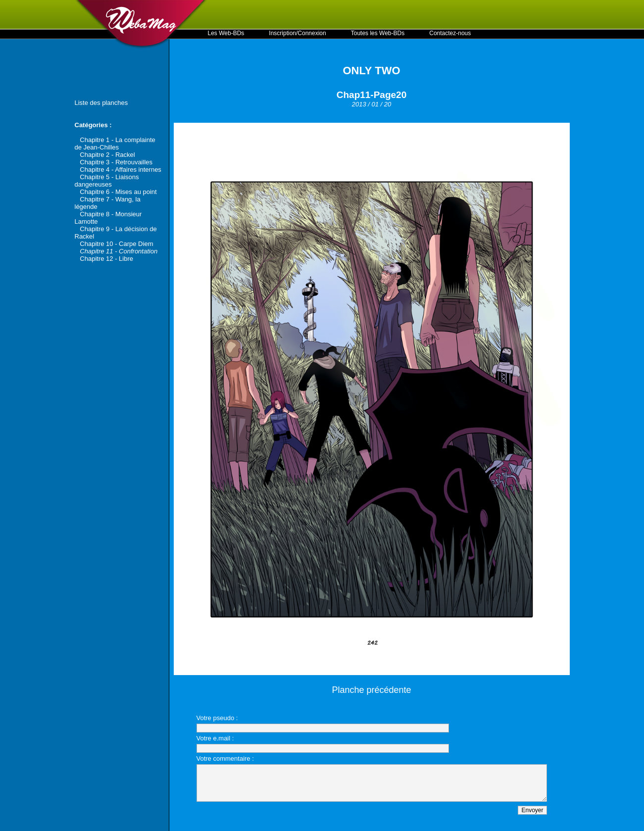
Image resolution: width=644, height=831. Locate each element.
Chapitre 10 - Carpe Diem (116, 244)
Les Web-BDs (226, 33)
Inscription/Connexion (297, 33)
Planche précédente (371, 690)
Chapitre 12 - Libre (106, 259)
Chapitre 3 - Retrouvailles (116, 162)
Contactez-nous (450, 33)
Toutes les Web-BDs (378, 33)
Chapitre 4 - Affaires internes (121, 170)
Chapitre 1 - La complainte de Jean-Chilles (115, 144)
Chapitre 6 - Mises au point (118, 192)
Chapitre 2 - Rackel (107, 155)
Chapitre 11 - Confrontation (119, 251)
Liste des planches (101, 103)
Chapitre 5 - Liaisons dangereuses (107, 181)
